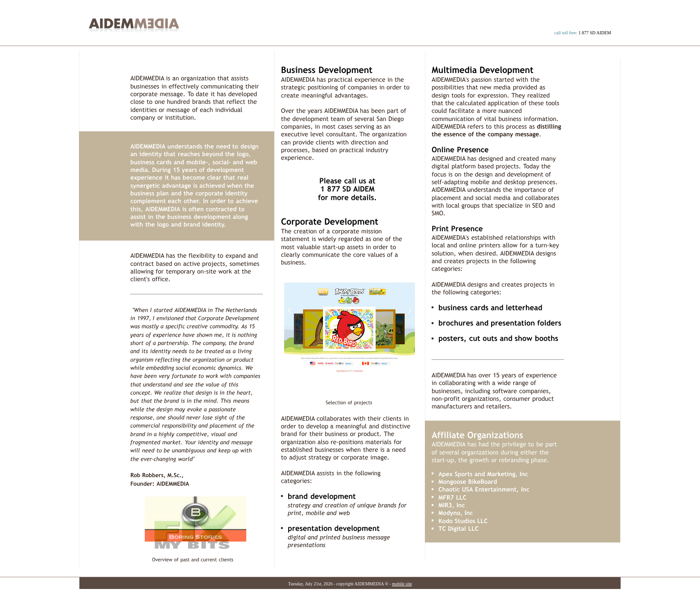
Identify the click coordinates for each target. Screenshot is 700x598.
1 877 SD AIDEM (595, 33)
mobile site (402, 584)
